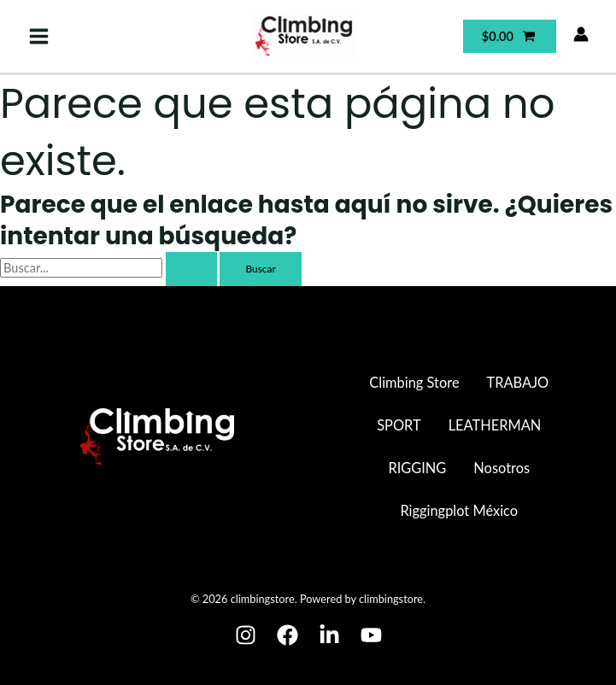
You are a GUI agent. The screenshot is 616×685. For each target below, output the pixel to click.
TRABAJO (518, 382)
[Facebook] (287, 635)
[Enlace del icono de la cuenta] (581, 34)
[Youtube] (371, 635)
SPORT (399, 425)
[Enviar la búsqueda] (191, 269)
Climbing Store (414, 382)
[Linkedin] (329, 635)
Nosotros (502, 468)
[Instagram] (246, 635)
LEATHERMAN (495, 425)
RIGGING (417, 468)
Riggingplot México (459, 510)
